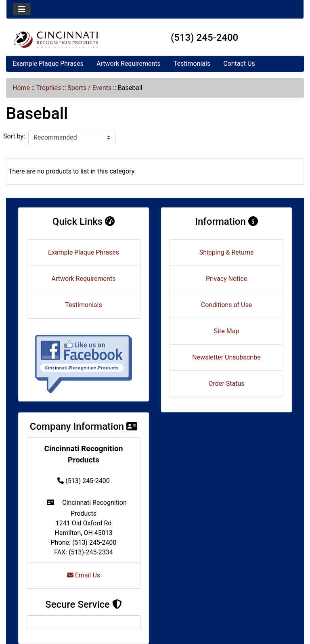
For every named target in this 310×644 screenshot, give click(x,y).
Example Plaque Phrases (48, 64)
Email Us (84, 575)
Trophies (49, 88)
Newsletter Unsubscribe (226, 357)
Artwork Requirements (129, 64)
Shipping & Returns (227, 252)
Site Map (227, 331)
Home (21, 88)
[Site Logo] (56, 39)
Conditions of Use (226, 305)
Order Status (227, 384)
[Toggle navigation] (22, 9)
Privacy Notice (226, 279)
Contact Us (239, 64)
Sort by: (14, 136)
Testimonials (192, 64)
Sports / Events (89, 88)
